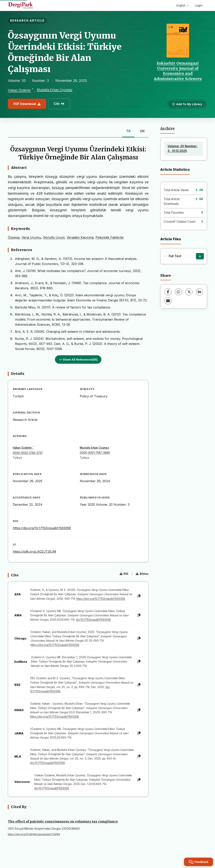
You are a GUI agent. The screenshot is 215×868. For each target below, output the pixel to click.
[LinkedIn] (200, 292)
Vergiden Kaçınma (80, 237)
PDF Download (27, 104)
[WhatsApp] (179, 292)
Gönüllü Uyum (54, 237)
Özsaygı (14, 237)
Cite (59, 104)
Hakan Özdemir (19, 90)
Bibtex (142, 574)
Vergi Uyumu (31, 237)
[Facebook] (168, 292)
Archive (167, 128)
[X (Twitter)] (189, 292)
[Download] (200, 256)
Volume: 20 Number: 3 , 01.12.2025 (182, 149)
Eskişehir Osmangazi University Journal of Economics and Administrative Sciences (178, 71)
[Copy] (139, 596)
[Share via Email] (168, 301)
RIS (124, 574)
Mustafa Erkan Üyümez (55, 90)
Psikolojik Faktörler (110, 237)
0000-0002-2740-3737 (28, 453)
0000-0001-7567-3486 (95, 453)
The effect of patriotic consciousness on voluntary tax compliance (63, 821)
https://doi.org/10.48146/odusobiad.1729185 (34, 834)
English (182, 5)
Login (199, 5)
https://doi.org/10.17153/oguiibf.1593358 (42, 528)
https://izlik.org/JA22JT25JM (34, 552)
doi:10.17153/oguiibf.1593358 (93, 620)
